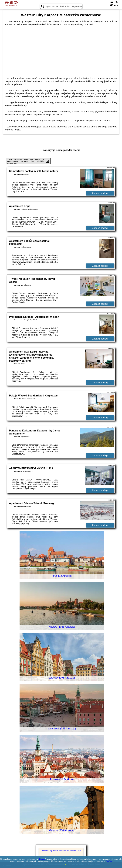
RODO (109, 861)
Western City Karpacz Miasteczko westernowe (61, 850)
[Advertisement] (61, 50)
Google (42, 859)
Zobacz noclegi (100, 193)
